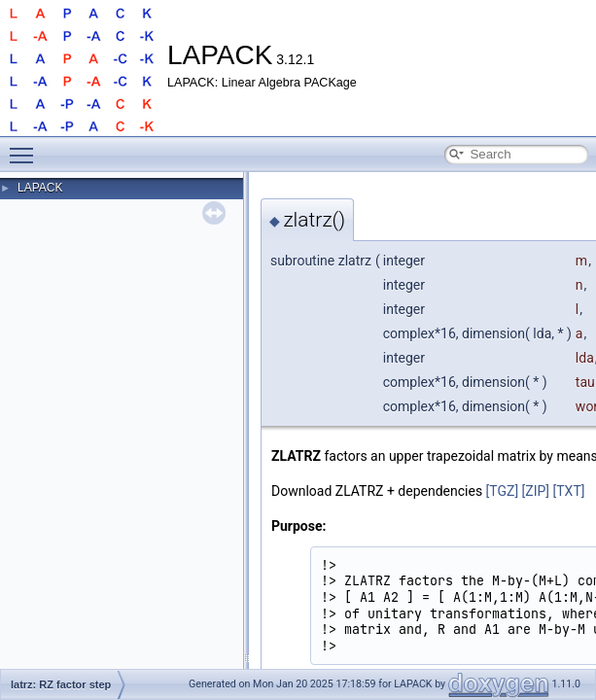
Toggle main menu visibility (26, 147)
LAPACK (40, 188)
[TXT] (569, 491)
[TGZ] (503, 491)
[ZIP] (536, 491)
